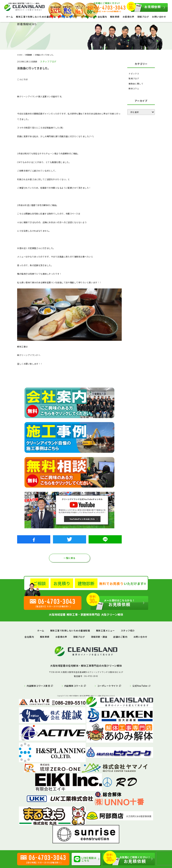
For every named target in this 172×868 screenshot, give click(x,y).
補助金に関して (136, 84)
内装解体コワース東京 (38, 686)
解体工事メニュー (105, 631)
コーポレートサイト (108, 686)
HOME (20, 55)
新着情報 (29, 55)
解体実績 (115, 17)
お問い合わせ (159, 17)
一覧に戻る (69, 558)
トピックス (134, 74)
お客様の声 (128, 17)
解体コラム (134, 88)
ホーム (9, 17)
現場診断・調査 (99, 637)
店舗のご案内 (120, 637)
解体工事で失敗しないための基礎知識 (36, 17)
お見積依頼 (146, 8)
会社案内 (102, 17)
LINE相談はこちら (85, 859)
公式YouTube (140, 686)
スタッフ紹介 (128, 631)
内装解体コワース (74, 686)
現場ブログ (143, 17)
